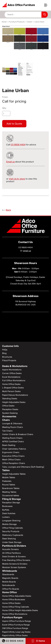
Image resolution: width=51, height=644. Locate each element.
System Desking (10, 413)
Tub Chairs (7, 431)
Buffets (6, 510)
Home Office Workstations (15, 614)
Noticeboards (9, 585)
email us (27, 251)
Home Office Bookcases (14, 600)
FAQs (5, 350)
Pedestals (7, 481)
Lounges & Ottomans (12, 424)
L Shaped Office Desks (13, 388)
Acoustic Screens (10, 549)
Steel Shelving (9, 539)
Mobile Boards (9, 582)
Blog (4, 353)
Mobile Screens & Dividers (15, 564)
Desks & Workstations (15, 366)
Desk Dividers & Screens (14, 557)
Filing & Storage (11, 499)
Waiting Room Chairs (12, 438)
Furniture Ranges (12, 617)
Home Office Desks (11, 384)
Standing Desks (10, 399)
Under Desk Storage (12, 542)
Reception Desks (10, 409)
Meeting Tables (9, 492)
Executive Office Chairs (13, 456)
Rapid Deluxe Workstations (15, 395)
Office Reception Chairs (14, 463)
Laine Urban (39, 22)
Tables (6, 470)
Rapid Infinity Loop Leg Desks (16, 632)
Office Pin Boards (11, 589)
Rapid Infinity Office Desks (15, 635)
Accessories (9, 416)
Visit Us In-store (17, 179)
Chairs (30, 22)
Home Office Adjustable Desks (17, 596)
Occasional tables (11, 496)
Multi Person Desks (11, 391)
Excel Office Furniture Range (16, 625)
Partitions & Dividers (14, 546)
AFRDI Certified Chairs (13, 442)
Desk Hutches (9, 513)
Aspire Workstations (12, 370)
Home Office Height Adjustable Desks (20, 610)
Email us (10, 162)
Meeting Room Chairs (13, 427)
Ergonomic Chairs (11, 452)
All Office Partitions (11, 553)
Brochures (7, 357)
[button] (47, 6)
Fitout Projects (9, 360)
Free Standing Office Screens (16, 560)
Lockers (6, 517)
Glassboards (8, 574)
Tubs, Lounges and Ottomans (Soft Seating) (23, 467)
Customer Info (10, 346)
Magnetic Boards (10, 578)
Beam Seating (9, 445)
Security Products (11, 531)
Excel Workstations (11, 377)
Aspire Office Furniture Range (16, 621)
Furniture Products (17, 22)
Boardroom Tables (11, 488)
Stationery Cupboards (13, 535)
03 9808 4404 (13, 641)
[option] (26, 38)
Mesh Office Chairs (11, 460)
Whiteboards (10, 571)
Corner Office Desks (12, 373)
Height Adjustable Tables (14, 474)
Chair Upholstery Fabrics (14, 449)
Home (4, 22)
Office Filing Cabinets (13, 528)
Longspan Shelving (11, 521)
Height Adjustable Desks (14, 402)
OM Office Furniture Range (15, 628)
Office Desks (8, 406)
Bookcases (7, 506)
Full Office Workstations (14, 381)
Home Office (9, 592)
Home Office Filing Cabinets (16, 607)
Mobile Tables (9, 477)
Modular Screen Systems (14, 567)
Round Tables (9, 485)
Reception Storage (11, 503)
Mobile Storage (9, 524)
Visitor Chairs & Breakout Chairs (18, 434)
